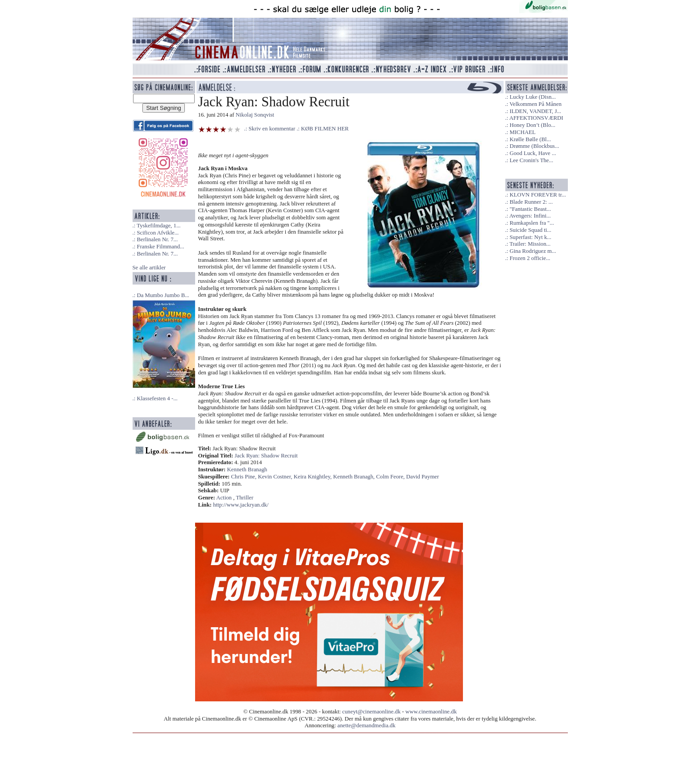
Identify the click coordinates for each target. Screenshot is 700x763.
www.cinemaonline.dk (431, 712)
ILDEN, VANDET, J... (535, 111)
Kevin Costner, (276, 477)
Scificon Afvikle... (158, 233)
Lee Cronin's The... (531, 160)
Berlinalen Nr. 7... (157, 239)
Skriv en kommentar (272, 129)
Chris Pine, (245, 477)
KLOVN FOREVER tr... (537, 195)
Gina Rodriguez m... (533, 251)
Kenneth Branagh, (354, 477)
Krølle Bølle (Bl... (530, 139)
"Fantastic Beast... (530, 209)
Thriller (244, 498)
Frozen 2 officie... (530, 258)
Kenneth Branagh (247, 470)
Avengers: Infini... (530, 216)
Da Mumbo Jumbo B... (163, 295)
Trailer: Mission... (530, 244)
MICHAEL (522, 132)
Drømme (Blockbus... (534, 146)
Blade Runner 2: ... (531, 202)
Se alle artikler (149, 268)
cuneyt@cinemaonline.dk (372, 712)
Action (224, 498)
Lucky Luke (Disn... (532, 97)
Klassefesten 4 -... (157, 398)
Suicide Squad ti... (530, 230)
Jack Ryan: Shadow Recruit (266, 456)
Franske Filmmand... (160, 247)
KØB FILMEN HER (325, 129)
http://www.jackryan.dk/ (241, 505)
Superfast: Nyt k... (530, 237)
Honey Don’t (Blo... (532, 125)
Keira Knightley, (313, 477)
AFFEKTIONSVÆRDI (536, 118)
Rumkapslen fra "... (531, 223)
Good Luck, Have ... (533, 153)
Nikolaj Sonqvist (255, 115)
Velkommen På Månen (535, 104)
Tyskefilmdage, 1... (158, 226)
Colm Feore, (391, 477)
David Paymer (423, 477)
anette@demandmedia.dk (367, 725)
